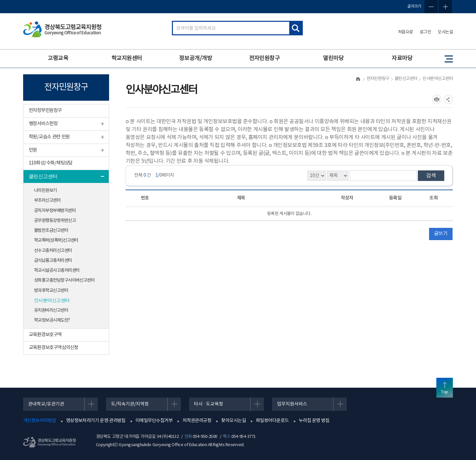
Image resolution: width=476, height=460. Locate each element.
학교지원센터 (127, 58)
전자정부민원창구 (45, 110)
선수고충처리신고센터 (53, 251)
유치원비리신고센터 (51, 310)
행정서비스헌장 (43, 124)
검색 (431, 176)
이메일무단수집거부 (154, 421)
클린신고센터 (43, 176)
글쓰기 (441, 234)
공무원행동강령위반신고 (55, 221)
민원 (33, 150)
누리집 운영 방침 (314, 421)
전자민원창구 (265, 58)
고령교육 (58, 58)
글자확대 (445, 7)
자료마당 (402, 58)
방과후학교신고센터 (51, 291)
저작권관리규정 (197, 421)
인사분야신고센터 (52, 300)
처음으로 (406, 32)
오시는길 (445, 32)
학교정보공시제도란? (52, 320)
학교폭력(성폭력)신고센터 (56, 240)
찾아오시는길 (234, 421)
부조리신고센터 (47, 200)
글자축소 (431, 7)
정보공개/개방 (196, 58)
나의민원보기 (45, 191)
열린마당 (333, 58)
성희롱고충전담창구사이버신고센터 (64, 280)
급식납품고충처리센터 (53, 261)
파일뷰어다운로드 (272, 421)
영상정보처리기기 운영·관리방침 (96, 421)
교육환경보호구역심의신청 (53, 348)
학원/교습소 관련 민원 (49, 137)
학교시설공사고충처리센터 (57, 270)
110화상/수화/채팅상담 (51, 163)
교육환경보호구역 (45, 335)
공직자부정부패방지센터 (55, 211)
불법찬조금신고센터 (51, 230)
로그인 (426, 32)
